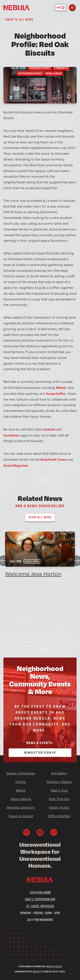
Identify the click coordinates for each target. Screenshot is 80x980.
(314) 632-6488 (40, 892)
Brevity (37, 971)
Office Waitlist (59, 816)
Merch (21, 790)
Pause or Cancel (21, 816)
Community (61, 68)
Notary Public (59, 807)
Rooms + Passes (59, 782)
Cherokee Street (40, 68)
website (49, 429)
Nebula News (54, 73)
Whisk (61, 388)
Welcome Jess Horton (33, 574)
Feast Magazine (16, 465)
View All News (40, 517)
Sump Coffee (56, 393)
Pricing (21, 782)
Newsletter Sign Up (40, 753)
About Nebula (21, 799)
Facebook (11, 435)
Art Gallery (59, 773)
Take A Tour (59, 790)
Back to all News (18, 19)
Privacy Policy (54, 966)
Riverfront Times (54, 459)
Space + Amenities (21, 773)
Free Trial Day (59, 799)
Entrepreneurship (30, 73)
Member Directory (21, 807)
